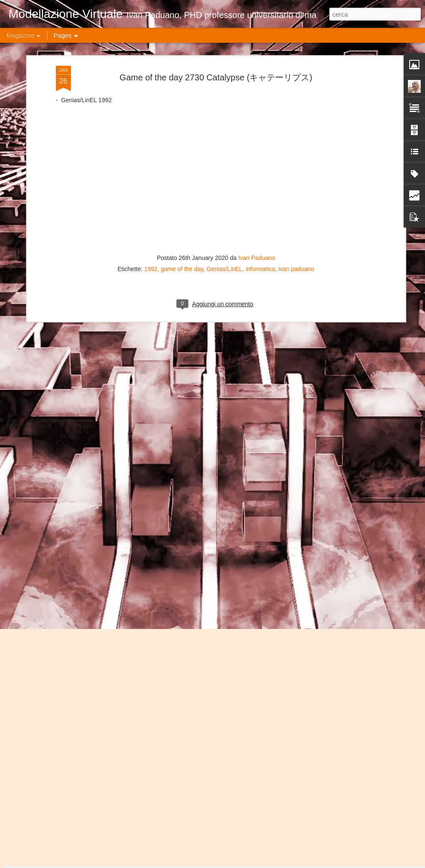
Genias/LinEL (225, 128)
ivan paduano (296, 128)
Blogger (310, 863)
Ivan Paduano (257, 117)
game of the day (182, 128)
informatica (260, 128)
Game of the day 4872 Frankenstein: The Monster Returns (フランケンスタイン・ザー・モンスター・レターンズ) (211, 673)
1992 (151, 128)
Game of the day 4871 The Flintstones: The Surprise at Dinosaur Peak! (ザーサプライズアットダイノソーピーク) (212, 770)
